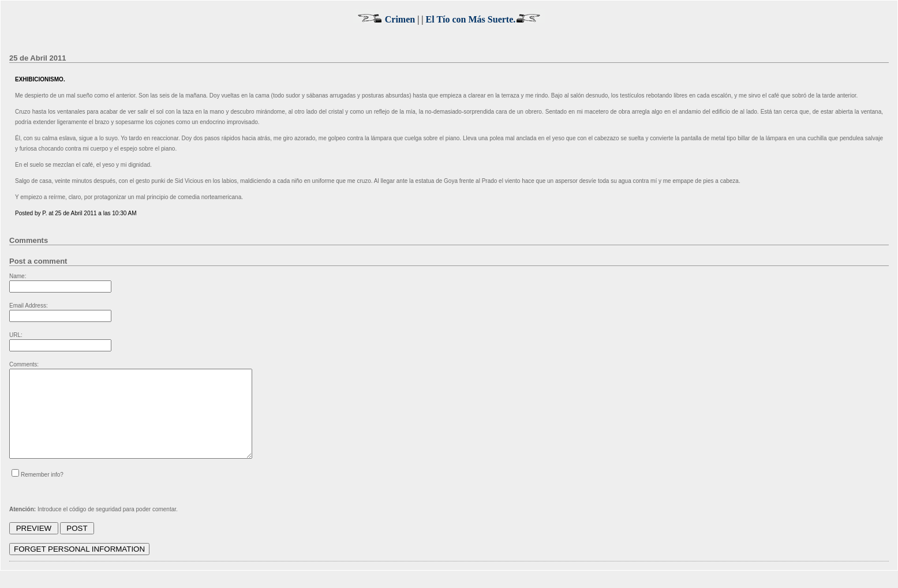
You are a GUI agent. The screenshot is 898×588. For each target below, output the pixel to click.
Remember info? (42, 492)
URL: (16, 335)
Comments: (24, 364)
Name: (18, 276)
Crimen (384, 19)
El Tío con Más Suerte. (486, 19)
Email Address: (29, 306)
